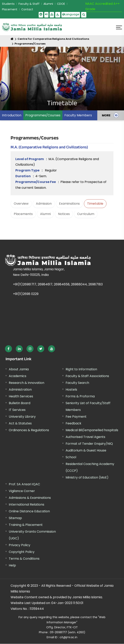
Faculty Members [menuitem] (78, 115)
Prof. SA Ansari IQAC (24, 484)
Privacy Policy (20, 545)
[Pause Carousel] (62, 78)
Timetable (95, 204)
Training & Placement (26, 525)
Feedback (73, 423)
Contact (27, 9)
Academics (18, 376)
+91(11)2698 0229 (26, 294)
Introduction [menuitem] (12, 115)
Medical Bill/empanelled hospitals (92, 430)
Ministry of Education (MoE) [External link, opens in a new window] (87, 477)
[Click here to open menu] (119, 27)
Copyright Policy (22, 552)
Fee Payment (76, 417)
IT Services (17, 410)
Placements (23, 214)
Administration (20, 390)
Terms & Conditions (24, 559)
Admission (44, 204)
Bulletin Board (20, 403)
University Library (22, 417)
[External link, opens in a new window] (8, 349)
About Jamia (19, 369)
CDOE (61, 4)
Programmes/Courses (30, 44)
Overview (21, 204)
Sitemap (15, 518)
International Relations (27, 504)
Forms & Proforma (80, 396)
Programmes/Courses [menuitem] (43, 115)
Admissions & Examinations (30, 498)
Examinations (69, 204)
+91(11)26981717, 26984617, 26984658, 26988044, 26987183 (58, 284)
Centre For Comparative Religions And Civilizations (53, 39)
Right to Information (81, 369)
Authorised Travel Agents (85, 437)
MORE (106, 115)
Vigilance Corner (22, 491)
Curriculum (86, 214)
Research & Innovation (27, 383)
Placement (10, 9)
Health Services (21, 396)
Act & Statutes (20, 423)
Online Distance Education (29, 511)
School (71, 457)
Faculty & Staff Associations (87, 376)
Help (12, 565)
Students (8, 4)
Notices (64, 214)
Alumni (48, 4)
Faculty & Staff (29, 4)
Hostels (71, 390)
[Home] (12, 39)
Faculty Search (77, 383)
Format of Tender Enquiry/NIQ (89, 444)
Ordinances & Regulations (29, 430)
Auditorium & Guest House (86, 450)
